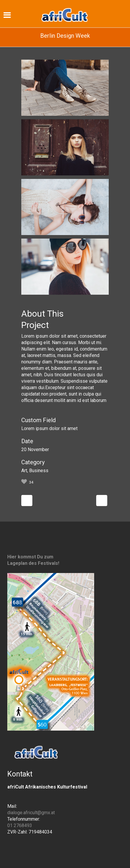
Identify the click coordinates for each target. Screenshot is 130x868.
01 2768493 (20, 825)
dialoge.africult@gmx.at (31, 813)
